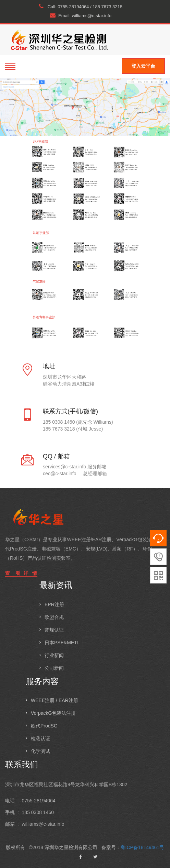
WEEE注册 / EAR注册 (54, 700)
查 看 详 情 (21, 573)
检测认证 (40, 738)
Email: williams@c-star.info (81, 15)
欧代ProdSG (44, 726)
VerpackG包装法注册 (53, 713)
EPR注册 (54, 604)
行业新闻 (54, 655)
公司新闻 (54, 668)
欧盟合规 (54, 617)
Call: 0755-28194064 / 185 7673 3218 (81, 7)
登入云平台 (143, 66)
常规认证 (54, 630)
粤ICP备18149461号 (143, 847)
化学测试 (40, 751)
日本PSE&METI (62, 643)
